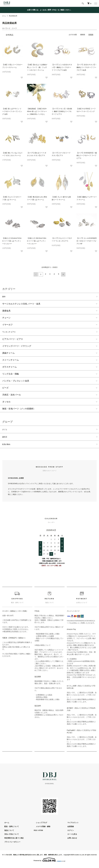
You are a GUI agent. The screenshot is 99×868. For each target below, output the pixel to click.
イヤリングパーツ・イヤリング (17, 347)
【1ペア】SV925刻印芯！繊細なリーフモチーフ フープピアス (87, 156)
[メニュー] (96, 3)
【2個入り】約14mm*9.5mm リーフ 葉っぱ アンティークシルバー (12, 241)
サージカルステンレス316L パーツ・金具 (21, 304)
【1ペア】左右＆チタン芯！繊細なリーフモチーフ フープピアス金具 (87, 67)
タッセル (6, 403)
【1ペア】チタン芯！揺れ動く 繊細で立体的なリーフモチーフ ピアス (62, 111)
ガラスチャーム (10, 368)
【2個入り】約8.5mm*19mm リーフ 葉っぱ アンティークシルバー (37, 241)
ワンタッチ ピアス (11, 332)
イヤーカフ (7, 325)
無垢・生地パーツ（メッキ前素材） (19, 409)
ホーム (4, 16)
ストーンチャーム (11, 361)
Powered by (49, 863)
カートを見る (70, 837)
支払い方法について (10, 837)
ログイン (68, 833)
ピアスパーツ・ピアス (13, 340)
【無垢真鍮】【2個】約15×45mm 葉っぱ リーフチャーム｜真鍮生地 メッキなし (37, 111)
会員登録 (68, 829)
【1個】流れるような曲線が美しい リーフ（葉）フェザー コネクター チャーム (37, 67)
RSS (35, 833)
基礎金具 (6, 311)
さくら (5, 430)
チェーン (6, 318)
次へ (63, 274)
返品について (7, 833)
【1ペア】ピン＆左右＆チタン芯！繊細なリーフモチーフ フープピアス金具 (62, 67)
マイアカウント (71, 825)
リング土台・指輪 (11, 375)
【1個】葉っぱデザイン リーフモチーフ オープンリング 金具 (12, 111)
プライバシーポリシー (10, 845)
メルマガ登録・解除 (41, 829)
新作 (4, 296)
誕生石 (5, 439)
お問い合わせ (70, 841)
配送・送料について (10, 829)
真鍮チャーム (8, 354)
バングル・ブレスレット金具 (16, 382)
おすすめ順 (73, 35)
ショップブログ (39, 825)
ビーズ (5, 389)
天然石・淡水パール (12, 396)
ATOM (41, 833)
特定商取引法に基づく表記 (12, 841)
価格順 (83, 35)
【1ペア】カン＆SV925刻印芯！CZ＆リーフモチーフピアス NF (87, 241)
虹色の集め (7, 447)
